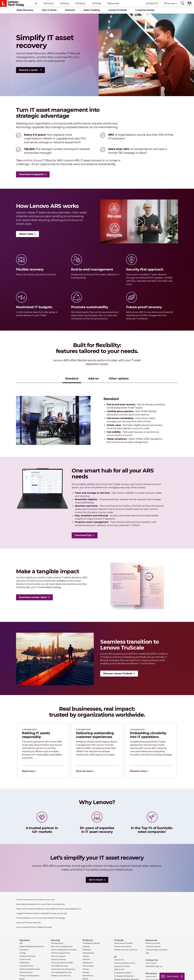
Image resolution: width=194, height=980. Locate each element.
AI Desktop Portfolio (123, 973)
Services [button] (65, 3)
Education (24, 950)
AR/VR (85, 979)
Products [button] (80, 3)
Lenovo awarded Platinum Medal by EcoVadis (34, 927)
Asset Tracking (92, 10)
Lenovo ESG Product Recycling (28, 923)
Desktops (87, 950)
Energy (23, 953)
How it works (49, 10)
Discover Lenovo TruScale (118, 674)
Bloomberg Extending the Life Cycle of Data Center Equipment (40, 904)
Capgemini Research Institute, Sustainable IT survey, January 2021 (41, 913)
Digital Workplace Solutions (32, 946)
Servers (86, 969)
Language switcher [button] (189, 3)
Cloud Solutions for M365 (62, 963)
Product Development (29, 976)
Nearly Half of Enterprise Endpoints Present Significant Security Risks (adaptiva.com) (49, 909)
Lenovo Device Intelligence (63, 969)
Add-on (93, 379)
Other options (119, 379)
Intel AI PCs (119, 960)
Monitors (86, 959)
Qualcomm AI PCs (122, 966)
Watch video (26, 234)
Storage (86, 972)
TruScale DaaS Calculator (157, 950)
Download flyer (83, 535)
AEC (21, 943)
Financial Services (27, 956)
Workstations (88, 953)
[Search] (183, 4)
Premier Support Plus (60, 953)
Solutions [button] (49, 3)
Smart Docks (88, 966)
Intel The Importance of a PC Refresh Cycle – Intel (35, 900)
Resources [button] (113, 3)
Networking (88, 976)
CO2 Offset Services (59, 966)
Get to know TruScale (123, 943)
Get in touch (96, 880)
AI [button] (36, 3)
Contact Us (152, 3)
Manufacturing (26, 966)
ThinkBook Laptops (91, 943)
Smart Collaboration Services (64, 950)
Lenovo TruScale (118, 10)
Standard (72, 379)
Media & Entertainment (30, 969)
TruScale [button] (96, 3)
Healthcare (24, 963)
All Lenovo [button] (171, 3)
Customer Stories (153, 946)
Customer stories (145, 10)
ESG (147, 953)
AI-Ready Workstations (124, 976)
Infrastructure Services (61, 976)
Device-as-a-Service (123, 946)
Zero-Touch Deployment (62, 946)
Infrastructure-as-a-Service (126, 950)
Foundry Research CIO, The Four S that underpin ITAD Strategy (41, 918)
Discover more (138, 771)
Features (70, 10)
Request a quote (28, 70)
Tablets (86, 956)
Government (25, 959)
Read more (28, 771)
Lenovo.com (151, 976)
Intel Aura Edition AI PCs (125, 963)
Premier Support (58, 956)
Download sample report (33, 597)
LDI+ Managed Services (61, 972)
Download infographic (31, 174)
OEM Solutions (26, 972)
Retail (22, 979)
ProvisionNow (57, 943)
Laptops (86, 946)
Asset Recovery (25, 10)
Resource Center (153, 943)
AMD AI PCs (119, 969)
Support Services (58, 959)
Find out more (84, 771)
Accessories (88, 963)
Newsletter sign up (154, 966)
